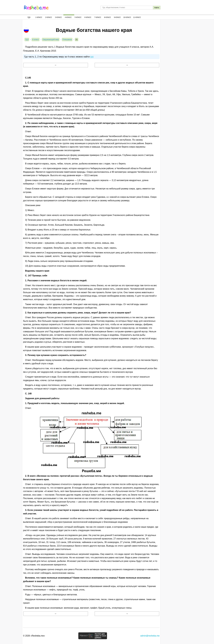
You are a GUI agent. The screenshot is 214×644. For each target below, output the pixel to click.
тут (92, 57)
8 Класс (108, 17)
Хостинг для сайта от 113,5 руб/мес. (100, 636)
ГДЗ (29, 17)
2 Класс (49, 17)
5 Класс (78, 17)
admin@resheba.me (150, 636)
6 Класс (88, 17)
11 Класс (137, 17)
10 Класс (127, 17)
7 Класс (98, 17)
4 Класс (68, 17)
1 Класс (39, 17)
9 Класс (117, 17)
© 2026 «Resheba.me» (34, 636)
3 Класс (58, 17)
